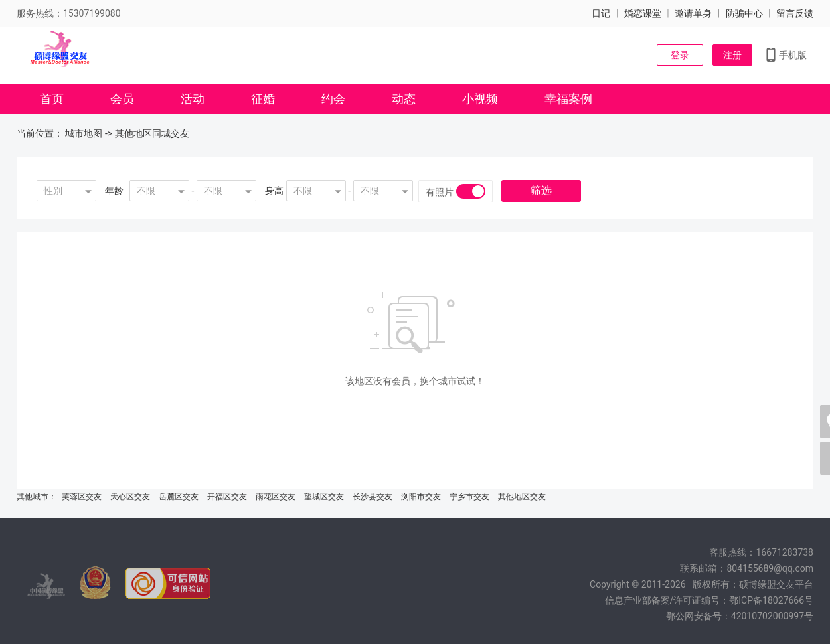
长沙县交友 (373, 497)
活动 (193, 99)
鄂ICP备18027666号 (771, 600)
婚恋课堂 (643, 13)
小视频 (480, 99)
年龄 (114, 191)
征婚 (263, 99)
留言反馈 (795, 13)
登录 (680, 55)
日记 (601, 13)
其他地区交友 (522, 497)
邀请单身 (693, 13)
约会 (333, 99)
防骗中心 (744, 13)
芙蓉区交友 (82, 497)
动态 (404, 99)
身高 (274, 191)
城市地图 (84, 133)
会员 (122, 99)
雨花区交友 (276, 497)
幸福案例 (568, 99)
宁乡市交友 (469, 497)
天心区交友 (130, 497)
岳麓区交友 (179, 497)
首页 (52, 99)
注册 (732, 55)
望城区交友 (324, 497)
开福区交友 (227, 497)
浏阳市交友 (421, 497)
